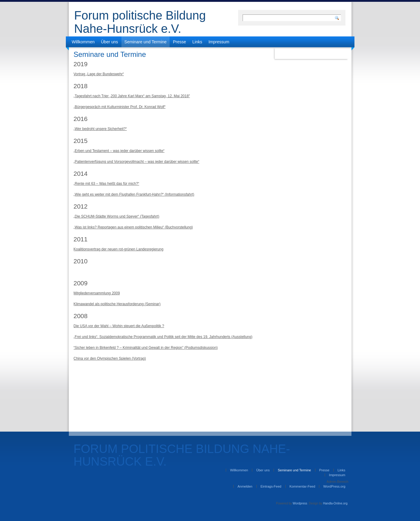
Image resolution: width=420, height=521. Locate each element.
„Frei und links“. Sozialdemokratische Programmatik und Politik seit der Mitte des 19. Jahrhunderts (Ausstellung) (163, 337)
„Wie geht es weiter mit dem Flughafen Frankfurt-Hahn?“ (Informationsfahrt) (134, 194)
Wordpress (300, 503)
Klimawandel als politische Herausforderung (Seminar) (117, 304)
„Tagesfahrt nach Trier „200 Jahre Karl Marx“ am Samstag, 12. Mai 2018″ (132, 96)
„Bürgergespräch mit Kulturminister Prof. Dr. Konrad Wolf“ (120, 107)
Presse (179, 42)
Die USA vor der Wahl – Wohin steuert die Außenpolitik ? (119, 326)
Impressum (219, 42)
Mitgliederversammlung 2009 (97, 293)
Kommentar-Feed (302, 486)
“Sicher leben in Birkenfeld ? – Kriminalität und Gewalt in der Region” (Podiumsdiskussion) (146, 348)
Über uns (110, 42)
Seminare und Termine (146, 42)
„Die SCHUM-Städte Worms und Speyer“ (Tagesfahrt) (116, 216)
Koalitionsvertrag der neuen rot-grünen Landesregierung (119, 249)
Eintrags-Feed (271, 486)
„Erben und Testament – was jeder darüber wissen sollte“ (119, 151)
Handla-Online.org (335, 503)
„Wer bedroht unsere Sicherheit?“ (100, 129)
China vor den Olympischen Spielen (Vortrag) (110, 358)
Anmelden (245, 486)
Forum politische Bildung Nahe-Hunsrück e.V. (140, 22)
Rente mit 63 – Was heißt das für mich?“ (107, 184)
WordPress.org (334, 486)
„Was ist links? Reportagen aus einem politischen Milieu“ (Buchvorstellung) (133, 227)
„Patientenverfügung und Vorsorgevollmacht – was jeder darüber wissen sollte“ (136, 162)
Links (197, 42)
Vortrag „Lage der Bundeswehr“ (99, 74)
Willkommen (83, 42)
